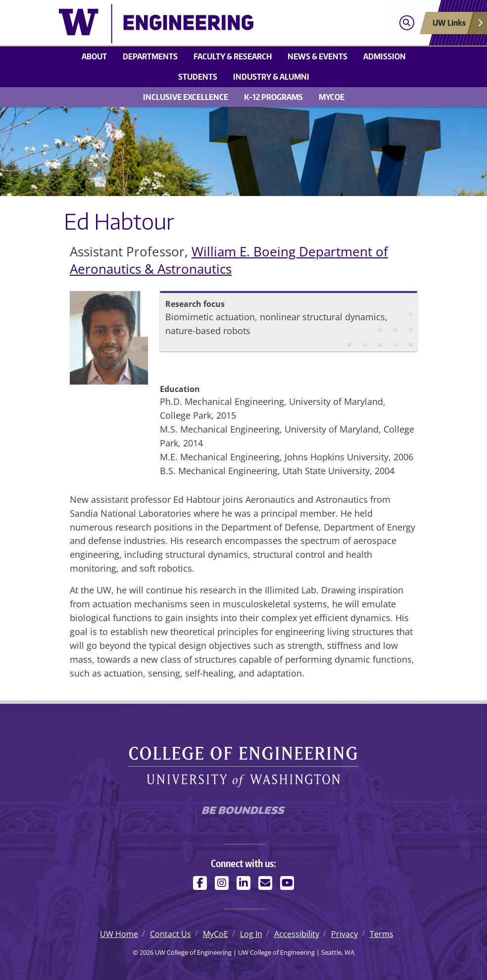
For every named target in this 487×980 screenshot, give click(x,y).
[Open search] (407, 23)
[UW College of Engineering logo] (197, 24)
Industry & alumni (271, 77)
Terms (382, 934)
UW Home (119, 934)
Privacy (344, 934)
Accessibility (297, 934)
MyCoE (332, 97)
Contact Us (170, 934)
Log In (251, 934)
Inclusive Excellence (186, 97)
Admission (385, 56)
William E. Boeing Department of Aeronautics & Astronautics (229, 260)
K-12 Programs (273, 97)
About (94, 56)
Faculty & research (233, 56)
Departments (150, 56)
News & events (317, 56)
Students (198, 77)
